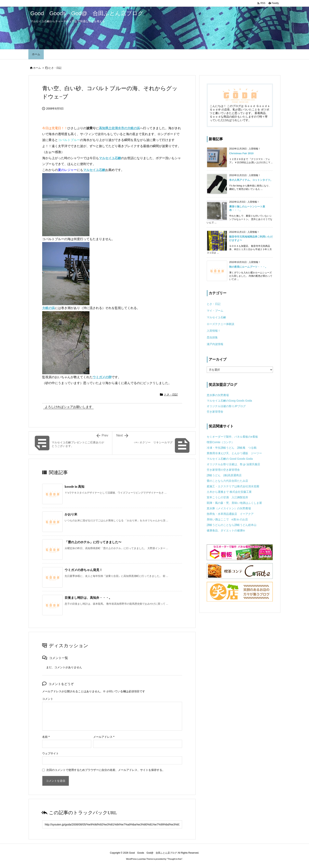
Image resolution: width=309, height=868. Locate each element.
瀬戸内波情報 (215, 344)
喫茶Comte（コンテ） (220, 442)
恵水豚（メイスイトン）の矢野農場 (229, 508)
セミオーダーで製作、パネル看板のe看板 (232, 437)
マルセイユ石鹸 (216, 317)
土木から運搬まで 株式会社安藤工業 (229, 492)
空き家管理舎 (215, 412)
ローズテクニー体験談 (221, 324)
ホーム (37, 68)
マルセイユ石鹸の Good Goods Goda (230, 459)
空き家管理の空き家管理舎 (223, 470)
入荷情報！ (214, 331)
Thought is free (175, 859)
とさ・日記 (55, 68)
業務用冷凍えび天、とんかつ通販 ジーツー (234, 453)
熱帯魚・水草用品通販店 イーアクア (230, 514)
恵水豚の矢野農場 (218, 395)
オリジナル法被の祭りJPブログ (226, 406)
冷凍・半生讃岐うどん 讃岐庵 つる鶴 (232, 448)
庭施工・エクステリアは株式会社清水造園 (233, 486)
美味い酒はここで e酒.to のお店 (227, 519)
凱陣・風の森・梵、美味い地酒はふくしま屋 (234, 503)
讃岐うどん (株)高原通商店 (224, 475)
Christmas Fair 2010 (241, 153)
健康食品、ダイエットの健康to (226, 530)
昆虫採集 (212, 337)
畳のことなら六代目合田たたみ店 (227, 481)
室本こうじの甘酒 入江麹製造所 (227, 497)
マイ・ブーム (215, 311)
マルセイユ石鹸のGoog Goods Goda (229, 401)
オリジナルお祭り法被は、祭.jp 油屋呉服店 (233, 464)
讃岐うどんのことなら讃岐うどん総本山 (232, 525)
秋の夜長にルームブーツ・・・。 (248, 267)
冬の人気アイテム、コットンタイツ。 (251, 180)
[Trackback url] (112, 824)
